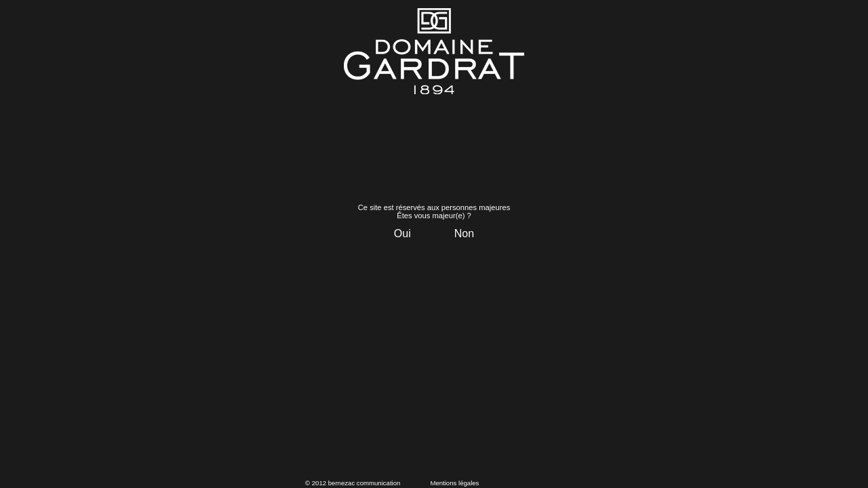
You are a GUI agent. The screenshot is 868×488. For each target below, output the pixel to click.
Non (464, 233)
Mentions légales (454, 483)
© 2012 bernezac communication (353, 483)
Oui (402, 233)
